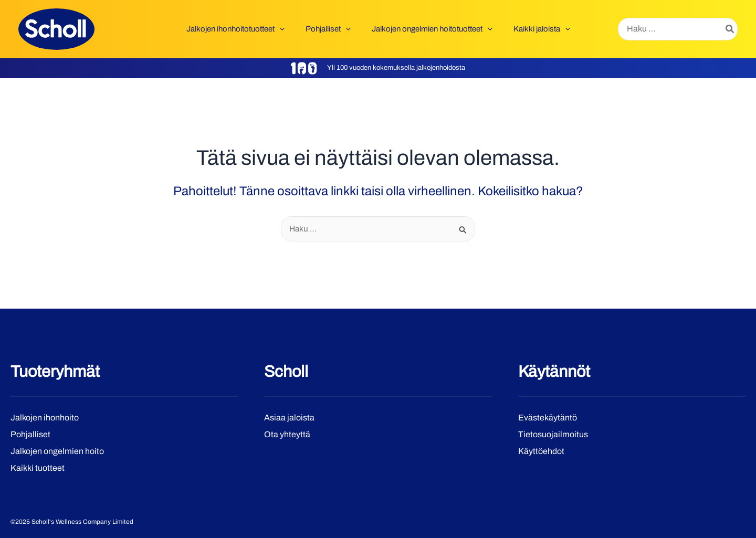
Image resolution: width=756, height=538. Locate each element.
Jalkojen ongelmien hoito (57, 451)
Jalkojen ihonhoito (45, 418)
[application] (287, 29)
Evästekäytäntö (548, 418)
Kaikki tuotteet (38, 468)
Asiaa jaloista (289, 418)
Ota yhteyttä (287, 434)
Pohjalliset (30, 434)
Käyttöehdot (541, 451)
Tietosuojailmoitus (553, 434)
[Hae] (730, 29)
